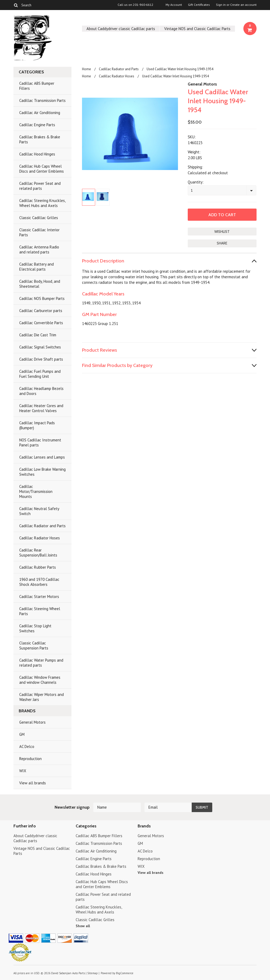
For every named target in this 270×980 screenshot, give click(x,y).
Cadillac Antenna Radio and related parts (39, 249)
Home (86, 69)
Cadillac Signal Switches (40, 347)
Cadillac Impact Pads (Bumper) (37, 425)
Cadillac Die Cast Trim (38, 335)
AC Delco (27, 746)
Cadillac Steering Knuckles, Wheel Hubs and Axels (42, 203)
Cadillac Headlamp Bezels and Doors (41, 391)
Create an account (243, 5)
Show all (83, 926)
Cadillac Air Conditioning (40, 113)
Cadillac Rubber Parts (38, 567)
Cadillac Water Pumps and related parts (41, 663)
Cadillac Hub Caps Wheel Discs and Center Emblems (42, 169)
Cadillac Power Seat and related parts (40, 186)
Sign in (221, 5)
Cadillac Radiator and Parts (42, 526)
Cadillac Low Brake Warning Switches (42, 472)
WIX (23, 771)
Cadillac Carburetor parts (41, 311)
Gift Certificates (199, 5)
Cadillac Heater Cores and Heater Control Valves (41, 408)
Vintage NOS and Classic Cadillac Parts (197, 29)
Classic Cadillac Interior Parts (39, 232)
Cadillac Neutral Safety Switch (39, 511)
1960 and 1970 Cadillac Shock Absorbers (39, 582)
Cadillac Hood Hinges (37, 154)
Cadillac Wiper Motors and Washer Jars (42, 697)
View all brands (33, 783)
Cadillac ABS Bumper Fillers (37, 86)
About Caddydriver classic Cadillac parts (121, 29)
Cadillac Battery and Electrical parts (37, 267)
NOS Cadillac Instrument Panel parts (40, 442)
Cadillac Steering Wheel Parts (40, 611)
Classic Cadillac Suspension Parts (34, 646)
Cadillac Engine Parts (37, 125)
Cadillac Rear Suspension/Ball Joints (38, 553)
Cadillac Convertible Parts (41, 323)
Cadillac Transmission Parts (42, 100)
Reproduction (30, 759)
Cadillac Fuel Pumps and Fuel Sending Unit (40, 374)
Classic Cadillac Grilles (39, 218)
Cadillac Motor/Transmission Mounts (36, 491)
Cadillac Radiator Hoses (40, 538)
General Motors (32, 722)
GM (22, 734)
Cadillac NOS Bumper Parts (42, 298)
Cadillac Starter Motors (39, 597)
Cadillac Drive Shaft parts (41, 359)
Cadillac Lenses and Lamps (42, 457)
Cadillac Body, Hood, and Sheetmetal (40, 284)
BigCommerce (125, 973)
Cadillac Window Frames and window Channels (40, 680)
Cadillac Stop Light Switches (35, 628)
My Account (174, 5)
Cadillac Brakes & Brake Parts (40, 139)
